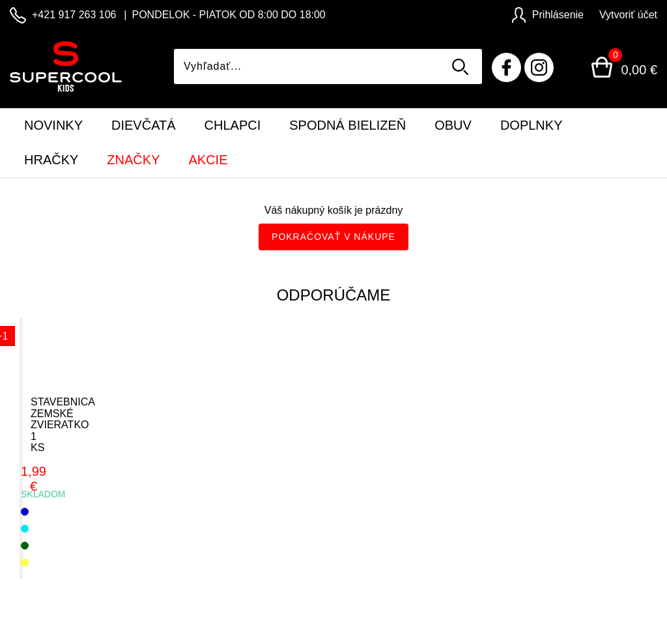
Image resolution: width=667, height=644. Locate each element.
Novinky (53, 125)
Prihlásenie (548, 15)
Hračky (51, 160)
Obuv (453, 125)
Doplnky (532, 125)
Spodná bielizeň (348, 125)
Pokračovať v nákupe (333, 237)
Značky (133, 160)
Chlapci (233, 125)
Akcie (208, 160)
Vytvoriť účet (628, 15)
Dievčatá (144, 125)
